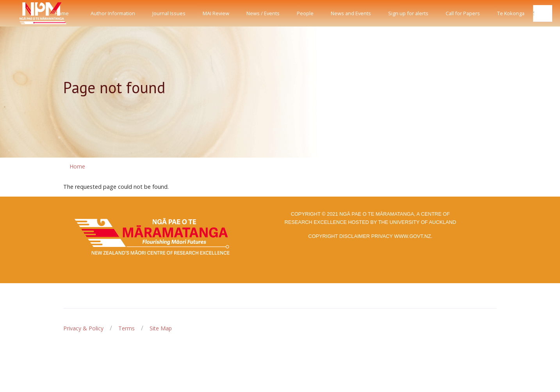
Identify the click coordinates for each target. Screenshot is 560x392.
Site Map (161, 328)
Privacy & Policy (83, 328)
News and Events (351, 13)
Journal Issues (169, 13)
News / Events (263, 13)
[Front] (23, 13)
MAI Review (216, 13)
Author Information (113, 13)
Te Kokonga (511, 13)
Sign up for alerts (408, 13)
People (305, 13)
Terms (127, 328)
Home (62, 13)
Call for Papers (463, 13)
